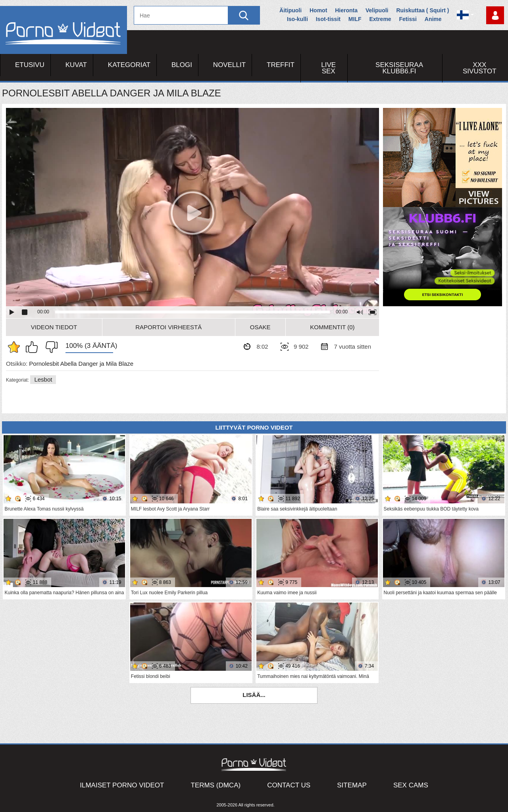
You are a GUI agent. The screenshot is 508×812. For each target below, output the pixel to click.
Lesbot (43, 379)
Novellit (229, 65)
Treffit (281, 65)
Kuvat (76, 65)
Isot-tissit (328, 19)
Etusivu (30, 65)
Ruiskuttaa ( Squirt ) (422, 10)
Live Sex (328, 68)
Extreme (380, 19)
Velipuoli (377, 10)
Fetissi (408, 19)
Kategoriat (129, 65)
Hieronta (346, 10)
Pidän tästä (34, 347)
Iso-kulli (297, 19)
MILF (355, 19)
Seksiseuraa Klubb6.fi (399, 68)
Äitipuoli (291, 10)
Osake (260, 327)
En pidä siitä (50, 347)
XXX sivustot (480, 68)
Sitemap (352, 785)
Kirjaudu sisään (495, 15)
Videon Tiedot (54, 327)
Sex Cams (411, 785)
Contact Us (289, 785)
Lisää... (254, 695)
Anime (433, 19)
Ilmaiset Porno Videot (122, 785)
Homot (318, 10)
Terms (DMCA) (216, 785)
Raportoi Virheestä (168, 327)
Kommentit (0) (332, 327)
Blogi (182, 65)
